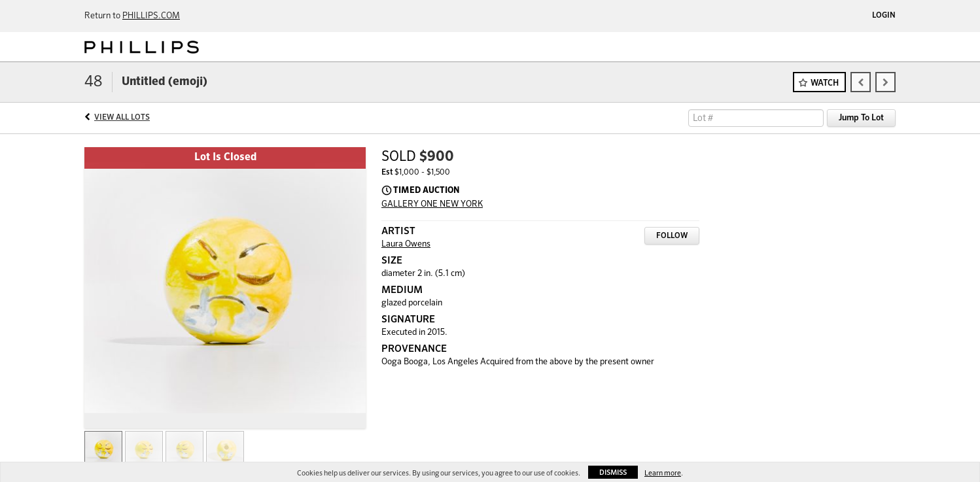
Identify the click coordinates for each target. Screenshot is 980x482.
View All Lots (122, 118)
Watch (825, 83)
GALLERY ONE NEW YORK (432, 204)
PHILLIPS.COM (151, 16)
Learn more (663, 473)
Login (884, 16)
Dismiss (613, 473)
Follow (672, 236)
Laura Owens (406, 244)
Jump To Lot (861, 118)
